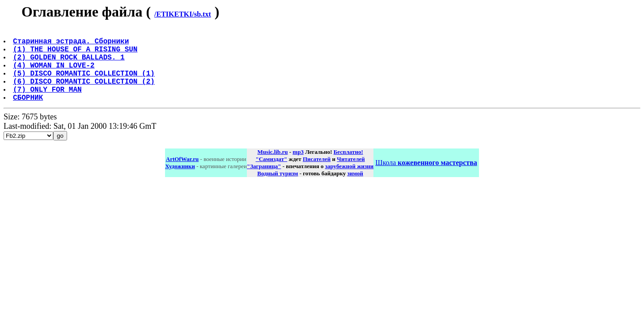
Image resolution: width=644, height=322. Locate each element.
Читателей (351, 175)
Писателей (317, 175)
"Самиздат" (271, 175)
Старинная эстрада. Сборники (72, 44)
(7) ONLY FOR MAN (48, 103)
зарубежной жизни (350, 182)
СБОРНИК (29, 113)
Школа (426, 179)
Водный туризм (278, 189)
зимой (355, 189)
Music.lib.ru (273, 168)
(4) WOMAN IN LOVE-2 (55, 74)
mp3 (298, 168)
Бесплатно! (348, 168)
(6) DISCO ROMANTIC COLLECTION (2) (85, 93)
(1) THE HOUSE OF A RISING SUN (76, 54)
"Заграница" (264, 182)
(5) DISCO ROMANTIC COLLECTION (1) (85, 84)
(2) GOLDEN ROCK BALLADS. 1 (70, 64)
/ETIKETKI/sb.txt (183, 14)
